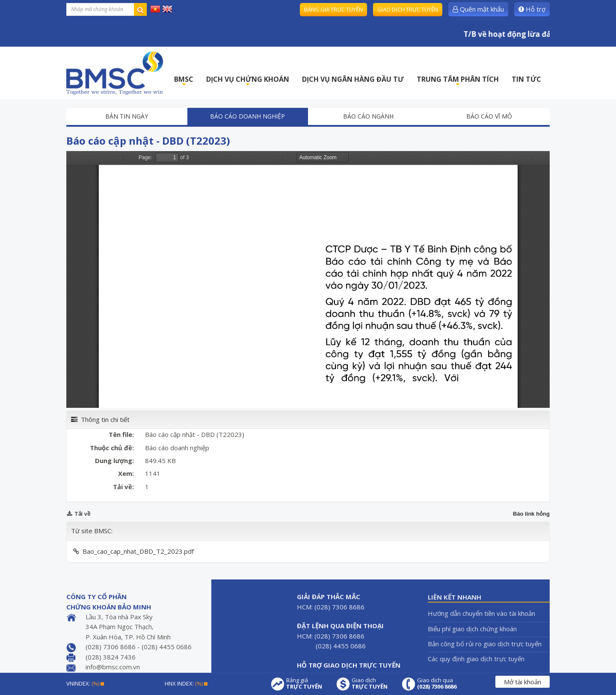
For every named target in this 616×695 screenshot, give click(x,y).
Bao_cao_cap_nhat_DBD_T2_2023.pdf (138, 551)
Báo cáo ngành (368, 116)
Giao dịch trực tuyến (408, 9)
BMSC (184, 82)
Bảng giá (304, 683)
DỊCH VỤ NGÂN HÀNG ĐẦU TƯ (353, 79)
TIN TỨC (526, 79)
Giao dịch (370, 683)
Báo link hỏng (531, 514)
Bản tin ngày (127, 116)
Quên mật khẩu (478, 9)
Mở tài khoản (523, 682)
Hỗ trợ (532, 9)
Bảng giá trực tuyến (333, 9)
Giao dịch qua (437, 683)
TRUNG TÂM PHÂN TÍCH (458, 82)
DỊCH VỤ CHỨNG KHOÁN (248, 82)
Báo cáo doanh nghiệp (247, 116)
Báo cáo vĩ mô (489, 116)
